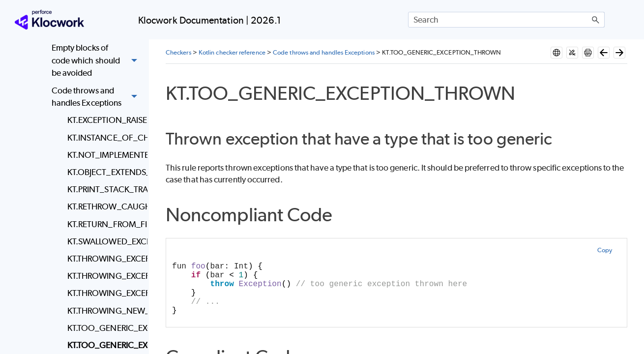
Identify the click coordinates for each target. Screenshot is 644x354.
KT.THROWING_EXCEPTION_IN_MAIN (105, 276)
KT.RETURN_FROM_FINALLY (105, 224)
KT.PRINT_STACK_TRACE (105, 189)
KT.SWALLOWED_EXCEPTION (105, 241)
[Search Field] (506, 20)
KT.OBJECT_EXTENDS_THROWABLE (105, 172)
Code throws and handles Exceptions (97, 97)
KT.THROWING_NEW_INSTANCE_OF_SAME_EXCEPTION (105, 311)
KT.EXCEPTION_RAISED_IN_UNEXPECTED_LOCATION (105, 120)
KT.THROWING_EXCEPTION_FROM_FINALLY (105, 259)
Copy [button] (605, 250)
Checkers (178, 52)
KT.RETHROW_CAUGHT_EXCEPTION (105, 206)
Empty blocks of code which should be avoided (97, 61)
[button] (596, 20)
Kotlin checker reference (232, 52)
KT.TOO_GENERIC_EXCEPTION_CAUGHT (105, 328)
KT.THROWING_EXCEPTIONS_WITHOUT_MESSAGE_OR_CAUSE (105, 293)
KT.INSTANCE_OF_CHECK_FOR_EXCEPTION (105, 138)
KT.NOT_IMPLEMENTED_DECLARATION (105, 155)
